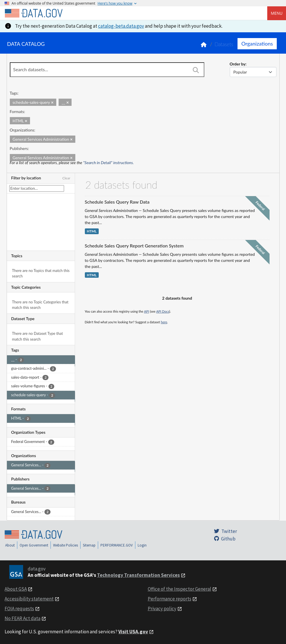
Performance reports (170, 599)
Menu (277, 13)
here (164, 322)
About (10, 545)
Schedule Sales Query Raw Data (117, 202)
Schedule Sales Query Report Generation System (134, 246)
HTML (92, 231)
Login (142, 545)
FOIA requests (19, 609)
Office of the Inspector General (180, 589)
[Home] (33, 13)
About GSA (16, 589)
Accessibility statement (29, 599)
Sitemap (89, 545)
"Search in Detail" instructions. (109, 163)
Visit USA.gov (133, 632)
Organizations (257, 44)
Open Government (34, 545)
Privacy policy (162, 609)
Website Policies (66, 545)
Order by (238, 64)
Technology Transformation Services (138, 575)
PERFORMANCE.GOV (117, 545)
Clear (66, 178)
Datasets (224, 44)
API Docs (163, 311)
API (146, 311)
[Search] (196, 70)
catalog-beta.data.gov (121, 26)
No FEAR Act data (23, 618)
